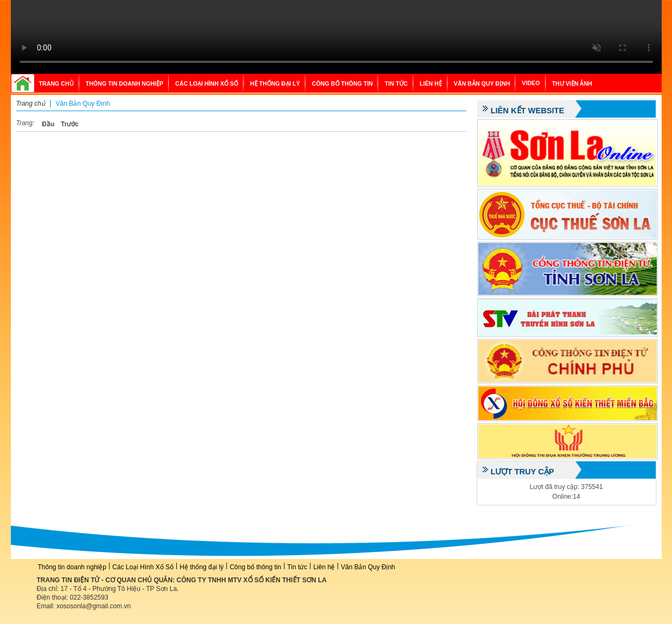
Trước (70, 124)
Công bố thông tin (342, 83)
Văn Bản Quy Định (482, 83)
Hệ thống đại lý (275, 83)
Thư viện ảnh (572, 83)
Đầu (48, 124)
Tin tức (396, 83)
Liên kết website (528, 111)
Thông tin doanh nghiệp (124, 83)
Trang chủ (56, 83)
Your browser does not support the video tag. (336, 37)
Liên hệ (431, 83)
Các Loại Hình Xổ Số (207, 83)
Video (531, 83)
